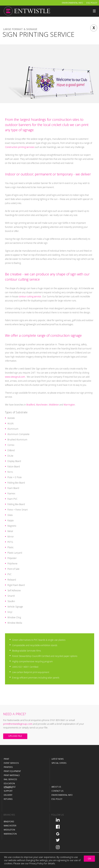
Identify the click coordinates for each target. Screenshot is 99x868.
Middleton (54, 405)
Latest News (57, 759)
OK (89, 859)
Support (8, 791)
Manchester (42, 405)
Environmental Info (72, 3)
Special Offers (59, 763)
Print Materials (12, 775)
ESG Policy (92, 3)
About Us (56, 787)
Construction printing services (20, 147)
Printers (8, 767)
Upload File (15, 736)
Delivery (8, 795)
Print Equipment (12, 771)
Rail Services (10, 779)
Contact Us (57, 791)
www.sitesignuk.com (15, 377)
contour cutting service (30, 296)
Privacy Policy (36, 863)
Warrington (69, 405)
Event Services (11, 763)
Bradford (31, 405)
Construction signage (15, 344)
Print (6, 759)
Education (9, 783)
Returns (8, 799)
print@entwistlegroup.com (18, 724)
